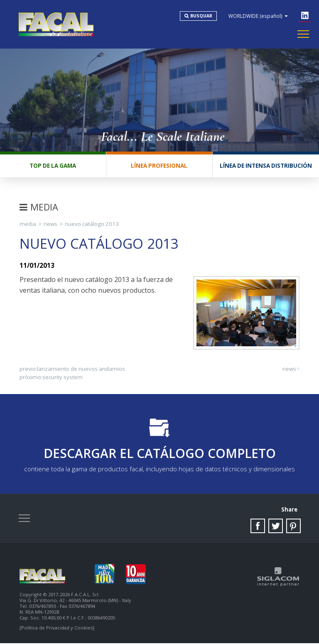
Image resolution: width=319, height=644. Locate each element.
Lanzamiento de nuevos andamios (81, 369)
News (50, 224)
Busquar (202, 16)
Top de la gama (53, 166)
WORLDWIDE (259, 16)
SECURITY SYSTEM (63, 377)
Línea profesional (159, 166)
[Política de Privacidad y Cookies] (57, 628)
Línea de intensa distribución (266, 166)
